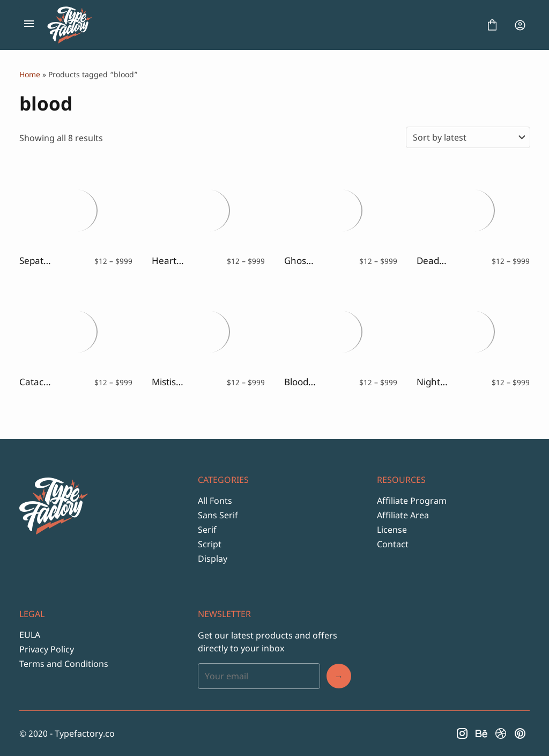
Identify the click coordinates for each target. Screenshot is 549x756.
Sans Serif (218, 515)
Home (30, 74)
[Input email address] (259, 676)
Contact (393, 544)
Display (213, 559)
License (392, 530)
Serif (207, 530)
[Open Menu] (29, 25)
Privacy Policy (47, 649)
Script (210, 544)
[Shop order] (468, 137)
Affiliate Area (403, 515)
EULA (30, 635)
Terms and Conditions (64, 664)
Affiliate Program (412, 501)
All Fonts (215, 501)
